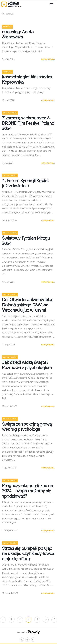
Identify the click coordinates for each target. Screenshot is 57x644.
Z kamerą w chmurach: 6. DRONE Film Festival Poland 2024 (28, 123)
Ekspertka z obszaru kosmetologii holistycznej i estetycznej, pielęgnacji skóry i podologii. (27, 90)
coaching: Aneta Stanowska (18, 34)
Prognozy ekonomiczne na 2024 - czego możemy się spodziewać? (27, 491)
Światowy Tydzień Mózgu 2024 (26, 241)
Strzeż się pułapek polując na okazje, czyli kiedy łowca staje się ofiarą (28, 554)
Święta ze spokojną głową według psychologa (27, 427)
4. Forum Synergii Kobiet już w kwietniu (26, 183)
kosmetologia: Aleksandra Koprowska (27, 80)
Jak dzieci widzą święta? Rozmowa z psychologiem (27, 365)
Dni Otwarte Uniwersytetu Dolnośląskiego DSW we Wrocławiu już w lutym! (27, 305)
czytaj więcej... (48, 59)
